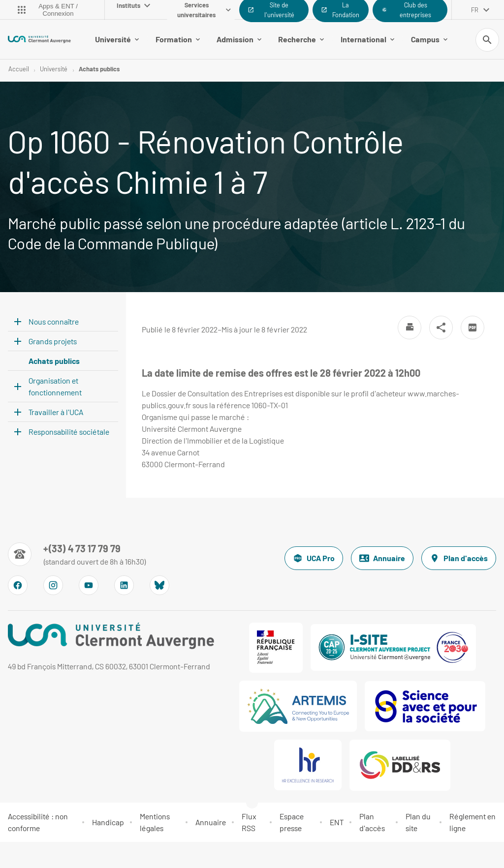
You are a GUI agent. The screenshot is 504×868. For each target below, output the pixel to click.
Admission (239, 39)
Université (117, 39)
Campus (429, 39)
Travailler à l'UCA (56, 412)
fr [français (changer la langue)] (475, 10)
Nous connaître (54, 321)
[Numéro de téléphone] (77, 554)
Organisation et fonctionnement (55, 386)
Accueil (19, 69)
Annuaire (382, 558)
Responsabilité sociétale (69, 432)
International (367, 39)
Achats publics (99, 69)
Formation (178, 39)
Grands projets (53, 341)
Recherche (301, 39)
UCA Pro (314, 558)
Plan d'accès (459, 558)
